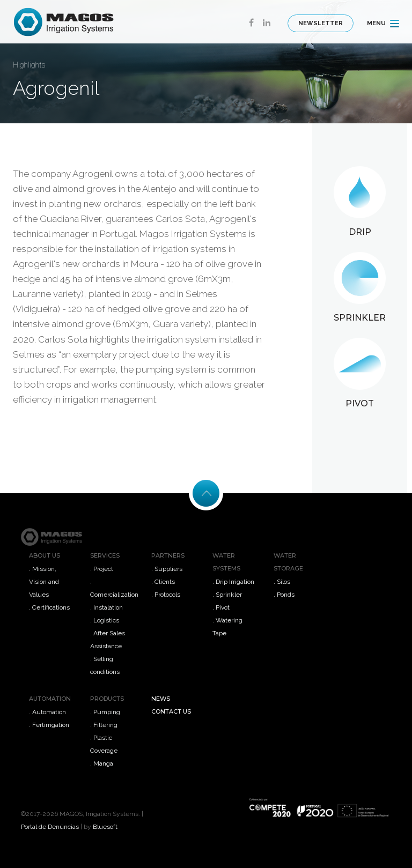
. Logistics (105, 620)
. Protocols (166, 595)
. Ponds (284, 595)
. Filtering (104, 725)
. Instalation (106, 607)
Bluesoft (105, 827)
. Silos (282, 582)
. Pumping (105, 712)
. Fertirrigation (49, 725)
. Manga (102, 763)
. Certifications (49, 607)
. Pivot (221, 607)
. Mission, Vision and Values (44, 582)
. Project (102, 569)
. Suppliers (167, 569)
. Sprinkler (227, 595)
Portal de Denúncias (50, 827)
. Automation (47, 712)
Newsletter (321, 23)
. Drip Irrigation (233, 582)
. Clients (163, 582)
